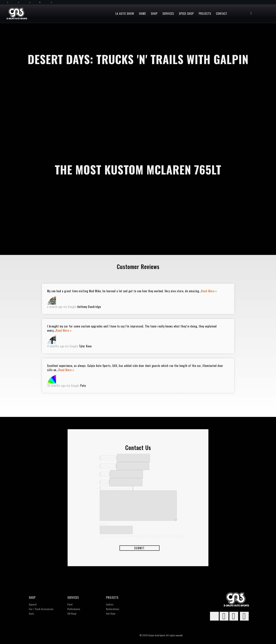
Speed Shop (186, 14)
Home (142, 14)
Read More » (209, 291)
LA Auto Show (125, 14)
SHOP (32, 603)
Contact (222, 14)
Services (168, 14)
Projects (205, 14)
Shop (154, 14)
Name (103, 529)
